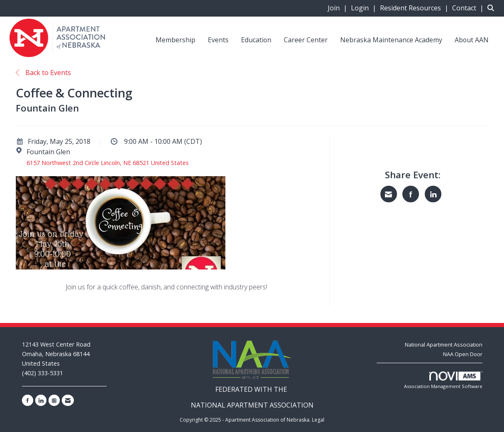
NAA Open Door (463, 354)
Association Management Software (443, 380)
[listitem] (338, 8)
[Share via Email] (389, 194)
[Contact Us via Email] (68, 400)
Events (218, 40)
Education (256, 40)
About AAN (472, 40)
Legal (318, 420)
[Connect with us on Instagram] (54, 400)
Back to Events (43, 73)
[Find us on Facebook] (28, 400)
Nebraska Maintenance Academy (391, 40)
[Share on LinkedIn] (433, 194)
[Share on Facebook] (411, 194)
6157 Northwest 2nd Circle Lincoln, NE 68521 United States (108, 163)
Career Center (306, 40)
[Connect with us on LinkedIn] (41, 400)
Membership (175, 40)
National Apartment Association (444, 345)
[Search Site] (493, 8)
